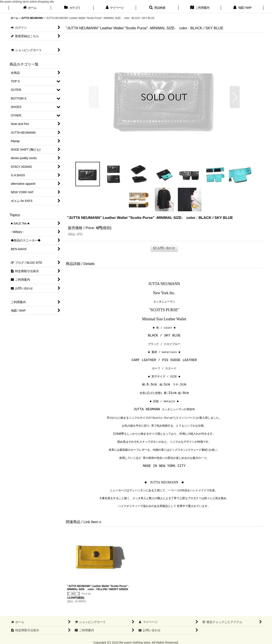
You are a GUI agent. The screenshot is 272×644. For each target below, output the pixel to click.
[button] (157, 8)
